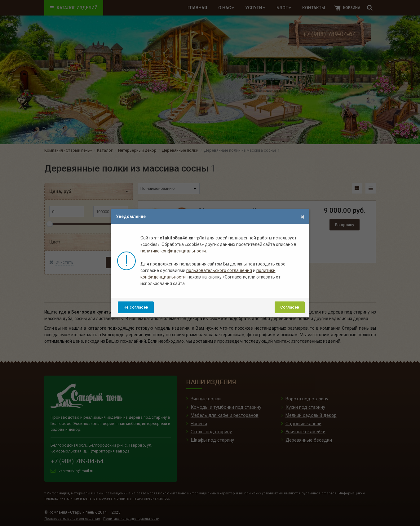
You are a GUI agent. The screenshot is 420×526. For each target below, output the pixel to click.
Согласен (290, 307)
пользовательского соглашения (219, 270)
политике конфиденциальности (173, 251)
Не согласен (136, 307)
